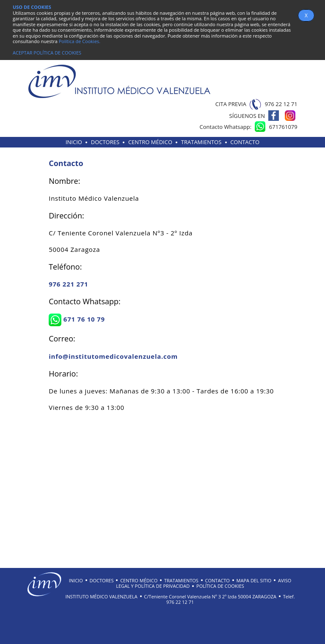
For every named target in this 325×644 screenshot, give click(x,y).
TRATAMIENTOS (201, 142)
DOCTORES (105, 142)
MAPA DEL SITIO (254, 580)
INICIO (74, 142)
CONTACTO (245, 142)
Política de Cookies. (80, 41)
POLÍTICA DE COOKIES (220, 586)
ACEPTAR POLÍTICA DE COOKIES (47, 53)
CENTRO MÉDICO (150, 142)
